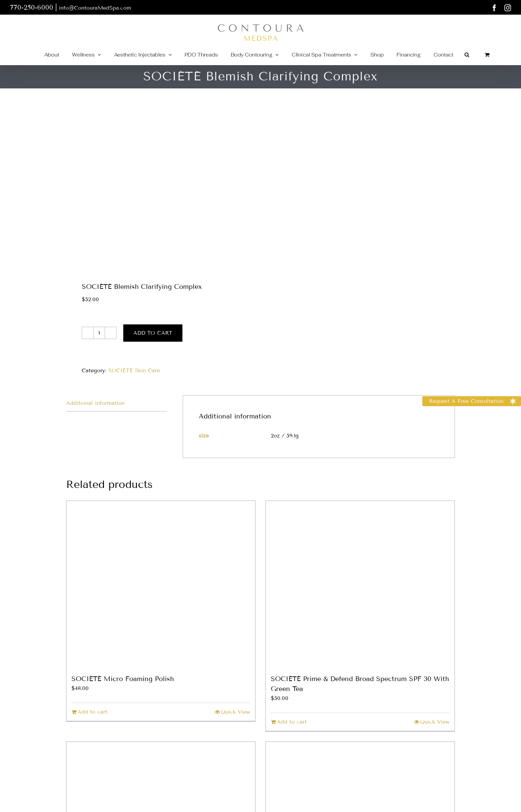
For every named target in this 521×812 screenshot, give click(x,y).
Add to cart (153, 333)
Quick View (235, 712)
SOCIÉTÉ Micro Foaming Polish (123, 679)
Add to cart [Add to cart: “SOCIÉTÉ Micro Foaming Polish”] (92, 712)
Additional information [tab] (95, 403)
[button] (467, 55)
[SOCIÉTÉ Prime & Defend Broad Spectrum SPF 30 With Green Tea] (360, 584)
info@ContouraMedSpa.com (95, 8)
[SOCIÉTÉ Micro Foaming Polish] (161, 584)
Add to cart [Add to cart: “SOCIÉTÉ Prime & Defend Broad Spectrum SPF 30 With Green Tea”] (292, 722)
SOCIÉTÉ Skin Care (134, 370)
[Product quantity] (99, 333)
